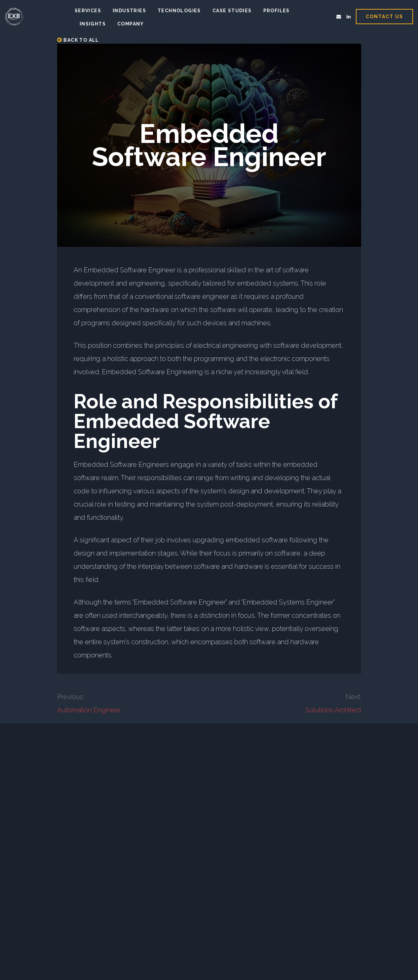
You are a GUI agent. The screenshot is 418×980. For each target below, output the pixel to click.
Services (88, 11)
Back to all (78, 40)
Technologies (179, 11)
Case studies (232, 11)
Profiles (277, 11)
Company (131, 24)
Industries (129, 11)
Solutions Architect (333, 710)
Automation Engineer (89, 710)
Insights (93, 24)
